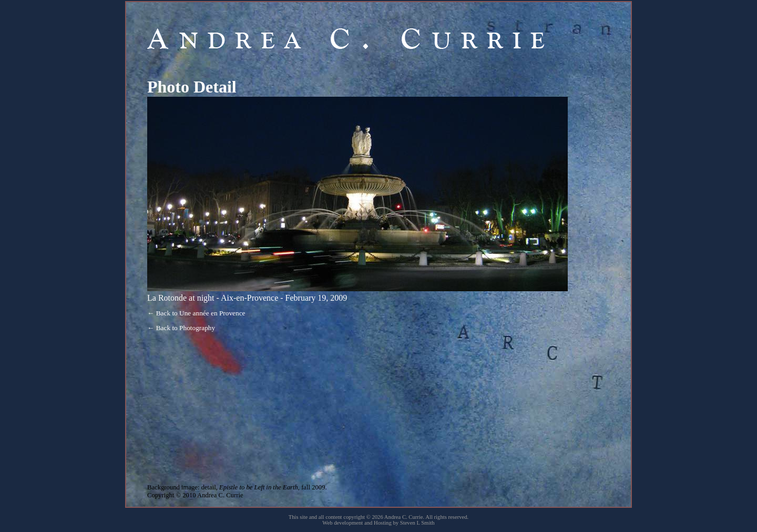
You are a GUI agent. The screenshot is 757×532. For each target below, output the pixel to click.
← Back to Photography (181, 328)
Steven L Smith (417, 523)
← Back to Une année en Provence (196, 313)
